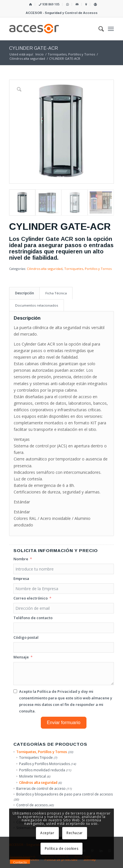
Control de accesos (32, 805)
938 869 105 (49, 4)
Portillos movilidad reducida (42, 770)
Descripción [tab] (25, 293)
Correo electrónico (31, 598)
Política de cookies (61, 849)
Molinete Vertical (33, 776)
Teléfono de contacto (33, 618)
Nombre (21, 559)
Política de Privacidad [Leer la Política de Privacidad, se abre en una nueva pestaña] (57, 691)
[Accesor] (51, 29)
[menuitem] (31, 4)
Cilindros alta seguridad (45, 269)
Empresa (21, 578)
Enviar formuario (63, 723)
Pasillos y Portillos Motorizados (45, 764)
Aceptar (47, 833)
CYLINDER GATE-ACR (34, 48)
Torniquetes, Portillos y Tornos (88, 269)
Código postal (26, 637)
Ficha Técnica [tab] (56, 293)
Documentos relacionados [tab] (37, 305)
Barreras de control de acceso (41, 789)
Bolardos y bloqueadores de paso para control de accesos (64, 794)
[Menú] (111, 29)
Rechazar (75, 833)
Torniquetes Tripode (36, 758)
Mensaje (21, 657)
